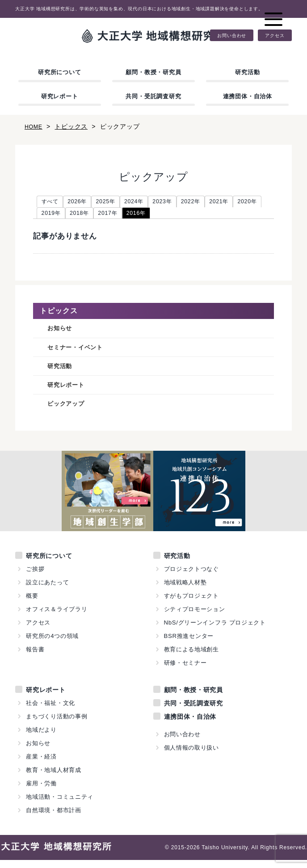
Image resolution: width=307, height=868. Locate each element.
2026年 (83, 202)
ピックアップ (69, 411)
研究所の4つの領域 (52, 644)
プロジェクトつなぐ (192, 577)
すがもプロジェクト (192, 604)
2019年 (85, 215)
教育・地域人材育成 (54, 778)
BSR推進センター (189, 644)
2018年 (117, 215)
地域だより (41, 738)
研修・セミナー (186, 671)
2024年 (148, 202)
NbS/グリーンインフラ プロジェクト (215, 631)
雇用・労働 (41, 791)
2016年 (182, 215)
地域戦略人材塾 (186, 590)
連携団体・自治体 (248, 96)
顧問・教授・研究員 (153, 72)
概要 (32, 604)
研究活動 (247, 72)
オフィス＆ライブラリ (57, 617)
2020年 (53, 215)
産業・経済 (41, 765)
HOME (35, 126)
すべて (52, 202)
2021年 (244, 202)
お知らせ (61, 332)
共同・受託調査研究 (153, 96)
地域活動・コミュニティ (60, 805)
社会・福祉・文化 (50, 711)
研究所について (60, 72)
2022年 (212, 202)
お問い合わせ (232, 35)
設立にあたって (48, 590)
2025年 (115, 202)
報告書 (35, 657)
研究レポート (60, 96)
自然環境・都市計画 (54, 818)
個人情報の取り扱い (192, 756)
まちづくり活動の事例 (57, 724)
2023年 (180, 202)
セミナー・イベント (79, 352)
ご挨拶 (35, 577)
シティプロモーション (195, 617)
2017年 (149, 215)
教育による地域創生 (192, 657)
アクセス (275, 35)
